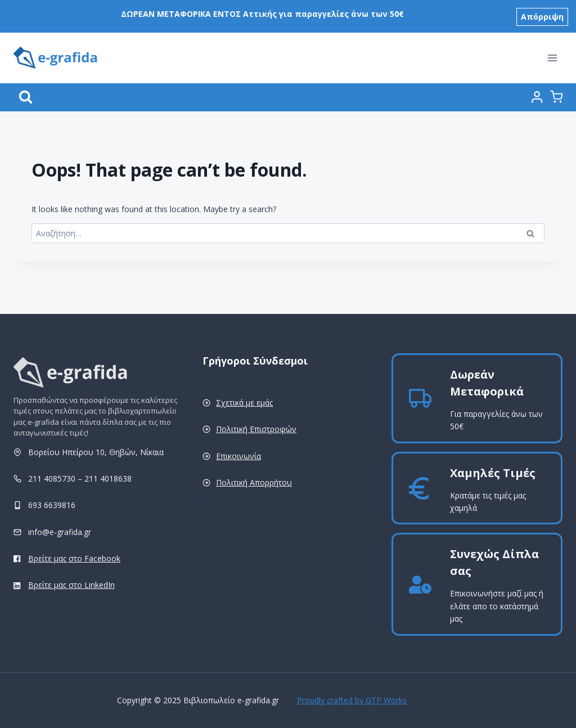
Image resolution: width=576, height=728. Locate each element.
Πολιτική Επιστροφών (256, 429)
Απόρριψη (542, 14)
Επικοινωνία (238, 456)
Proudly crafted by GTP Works (352, 700)
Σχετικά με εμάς (244, 403)
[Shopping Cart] (556, 94)
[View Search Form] (26, 94)
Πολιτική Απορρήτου (254, 482)
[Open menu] (552, 55)
